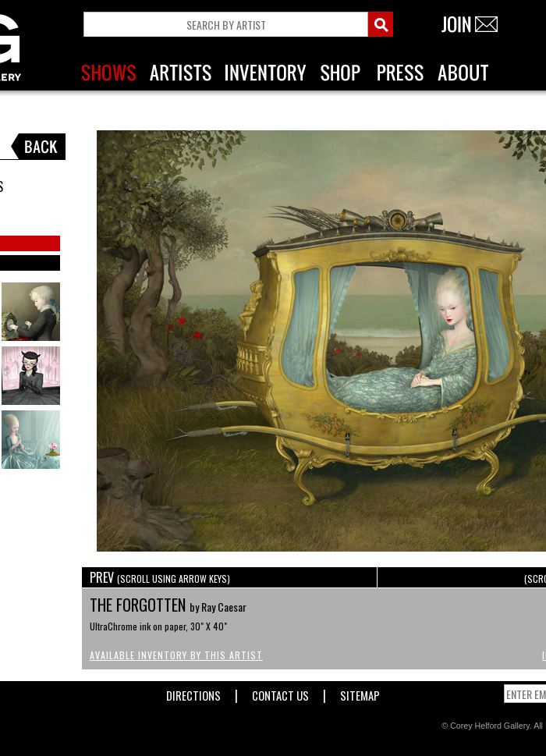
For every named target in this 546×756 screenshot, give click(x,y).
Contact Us (280, 692)
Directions (193, 692)
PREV (160, 577)
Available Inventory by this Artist (176, 655)
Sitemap (360, 692)
